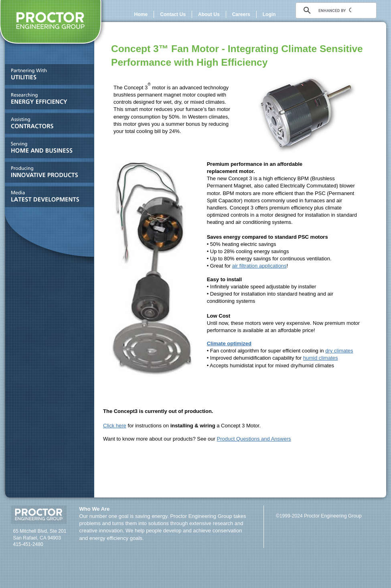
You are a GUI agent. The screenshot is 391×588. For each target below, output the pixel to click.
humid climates (321, 358)
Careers (241, 14)
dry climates (339, 351)
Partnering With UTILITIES (47, 76)
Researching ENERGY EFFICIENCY (47, 101)
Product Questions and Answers (254, 439)
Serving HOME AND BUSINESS (47, 150)
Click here (115, 426)
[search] (335, 10)
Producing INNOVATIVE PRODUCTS (47, 174)
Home (141, 14)
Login (269, 14)
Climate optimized (229, 343)
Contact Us (173, 14)
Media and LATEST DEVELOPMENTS (47, 198)
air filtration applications (259, 266)
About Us (209, 14)
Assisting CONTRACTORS (47, 125)
